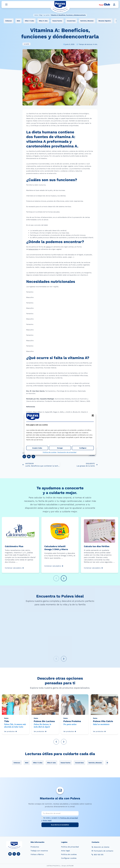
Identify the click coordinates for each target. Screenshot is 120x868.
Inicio (36, 15)
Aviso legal (47, 821)
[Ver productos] (16, 732)
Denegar (60, 448)
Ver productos (9, 732)
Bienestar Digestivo (105, 21)
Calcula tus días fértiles (97, 547)
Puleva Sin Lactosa (44, 722)
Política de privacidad (69, 818)
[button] (93, 416)
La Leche (46, 15)
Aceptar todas (37, 448)
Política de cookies (50, 452)
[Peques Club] (104, 5)
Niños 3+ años (43, 21)
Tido (7, 722)
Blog (41, 15)
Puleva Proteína (72, 722)
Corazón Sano (71, 21)
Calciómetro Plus (14, 547)
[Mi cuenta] (114, 5)
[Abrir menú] (6, 5)
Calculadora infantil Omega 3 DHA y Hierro (56, 548)
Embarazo (9, 21)
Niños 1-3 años (29, 21)
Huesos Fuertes (57, 21)
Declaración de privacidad (67, 452)
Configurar (83, 448)
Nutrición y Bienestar (87, 21)
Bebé (18, 21)
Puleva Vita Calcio (103, 722)
